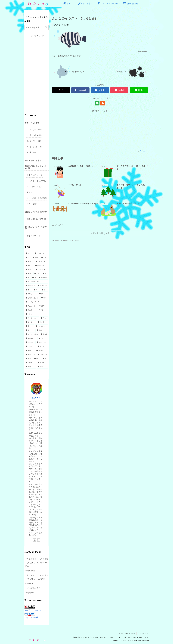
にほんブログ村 (31, 617)
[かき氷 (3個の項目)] (43, 322)
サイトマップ (143, 633)
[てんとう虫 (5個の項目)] (31, 306)
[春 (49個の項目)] (29, 253)
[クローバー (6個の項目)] (43, 286)
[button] (46, 28)
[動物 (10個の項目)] (29, 274)
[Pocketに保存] (119, 90)
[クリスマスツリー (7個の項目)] (37, 282)
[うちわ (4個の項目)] (44, 318)
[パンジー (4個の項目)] (37, 314)
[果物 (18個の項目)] (29, 262)
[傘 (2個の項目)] (45, 359)
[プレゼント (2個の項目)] (43, 355)
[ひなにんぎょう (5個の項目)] (32, 298)
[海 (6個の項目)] (43, 294)
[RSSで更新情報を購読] (103, 103)
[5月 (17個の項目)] (29, 266)
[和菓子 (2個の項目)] (43, 363)
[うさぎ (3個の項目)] (31, 347)
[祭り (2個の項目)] (37, 359)
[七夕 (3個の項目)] (29, 326)
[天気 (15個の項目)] (29, 270)
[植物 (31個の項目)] (36, 258)
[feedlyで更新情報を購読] (97, 103)
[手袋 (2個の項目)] (30, 351)
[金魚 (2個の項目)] (31, 367)
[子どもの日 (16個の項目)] (41, 266)
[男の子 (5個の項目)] (43, 306)
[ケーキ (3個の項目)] (31, 322)
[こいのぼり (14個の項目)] (41, 270)
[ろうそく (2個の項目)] (42, 351)
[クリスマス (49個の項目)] (41, 253)
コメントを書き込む (100, 233)
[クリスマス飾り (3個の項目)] (32, 334)
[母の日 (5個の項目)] (31, 310)
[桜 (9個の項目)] (45, 274)
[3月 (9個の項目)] (37, 274)
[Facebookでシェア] (80, 90)
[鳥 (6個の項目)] (37, 290)
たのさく (37, 398)
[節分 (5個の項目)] (44, 298)
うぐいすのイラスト (34, 588)
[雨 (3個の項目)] (30, 330)
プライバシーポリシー (127, 633)
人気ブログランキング (33, 610)
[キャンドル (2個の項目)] (31, 355)
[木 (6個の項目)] (29, 290)
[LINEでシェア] (139, 90)
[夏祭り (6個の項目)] (31, 294)
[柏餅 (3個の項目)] (42, 330)
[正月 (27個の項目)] (44, 258)
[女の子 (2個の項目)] (31, 363)
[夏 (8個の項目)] (34, 278)
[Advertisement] (100, 130)
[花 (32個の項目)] (28, 258)
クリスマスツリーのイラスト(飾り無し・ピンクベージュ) (37, 563)
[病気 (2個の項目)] (29, 359)
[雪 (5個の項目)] (43, 310)
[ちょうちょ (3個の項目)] (42, 342)
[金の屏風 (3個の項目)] (31, 338)
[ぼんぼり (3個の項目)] (30, 342)
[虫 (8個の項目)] (28, 278)
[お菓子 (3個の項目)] (43, 338)
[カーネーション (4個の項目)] (32, 318)
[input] (37, 28)
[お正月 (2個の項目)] (43, 347)
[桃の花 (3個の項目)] (44, 334)
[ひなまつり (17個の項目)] (41, 262)
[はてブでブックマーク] (100, 90)
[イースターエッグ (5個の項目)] (37, 302)
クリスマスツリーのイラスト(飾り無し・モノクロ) (37, 577)
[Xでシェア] (61, 90)
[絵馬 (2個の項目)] (43, 367)
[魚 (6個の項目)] (45, 290)
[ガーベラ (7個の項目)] (43, 278)
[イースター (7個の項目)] (31, 286)
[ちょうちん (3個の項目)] (41, 326)
